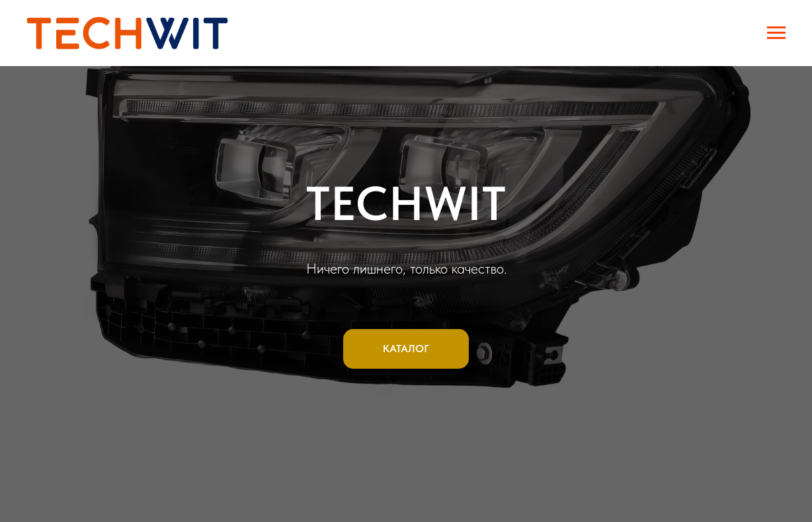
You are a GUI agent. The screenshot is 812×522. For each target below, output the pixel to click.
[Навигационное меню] (776, 33)
